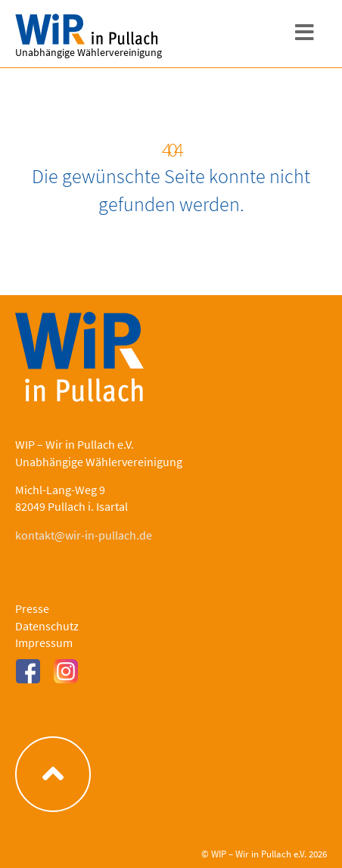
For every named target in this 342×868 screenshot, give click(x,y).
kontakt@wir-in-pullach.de (84, 535)
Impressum (44, 642)
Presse (32, 608)
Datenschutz (47, 626)
